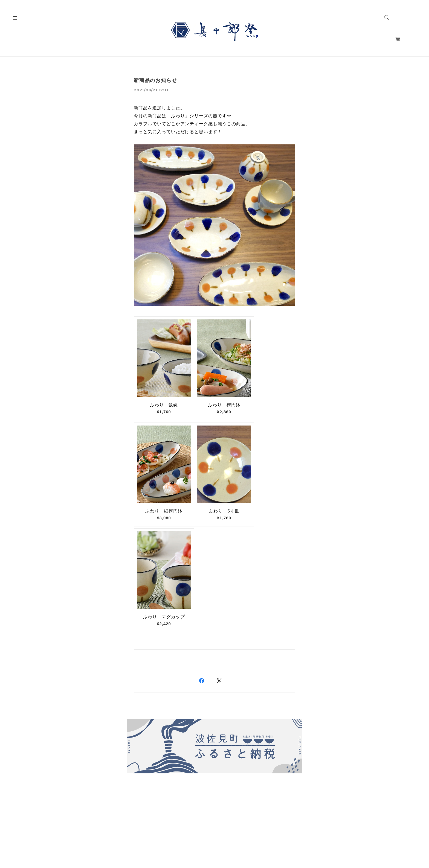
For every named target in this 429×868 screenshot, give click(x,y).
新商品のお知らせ (155, 80)
